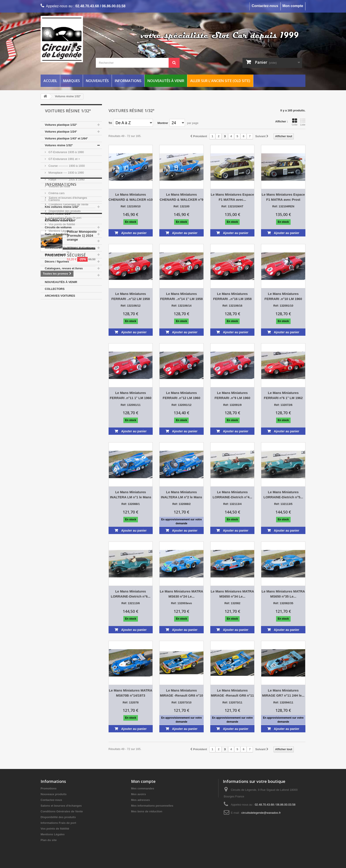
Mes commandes (143, 788)
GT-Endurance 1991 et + (64, 159)
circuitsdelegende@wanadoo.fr (261, 813)
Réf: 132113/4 (232, 504)
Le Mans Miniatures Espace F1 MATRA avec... (232, 197)
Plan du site (49, 840)
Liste (303, 122)
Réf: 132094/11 (283, 702)
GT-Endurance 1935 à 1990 (66, 152)
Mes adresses (140, 800)
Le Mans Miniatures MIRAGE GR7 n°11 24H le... (283, 693)
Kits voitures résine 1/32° (62, 207)
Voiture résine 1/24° (58, 214)
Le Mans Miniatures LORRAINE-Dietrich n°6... (131, 594)
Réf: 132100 (181, 206)
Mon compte (293, 6)
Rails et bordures (56, 234)
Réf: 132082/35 (283, 603)
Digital (49, 241)
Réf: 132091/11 (131, 405)
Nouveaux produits (54, 794)
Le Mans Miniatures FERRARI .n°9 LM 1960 (232, 395)
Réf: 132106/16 (232, 306)
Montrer (163, 123)
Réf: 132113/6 (131, 603)
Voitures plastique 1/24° (61, 132)
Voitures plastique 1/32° (61, 125)
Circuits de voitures (58, 227)
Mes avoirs (138, 794)
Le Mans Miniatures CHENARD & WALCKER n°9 (182, 197)
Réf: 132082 (232, 603)
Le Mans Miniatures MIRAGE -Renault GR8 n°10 (181, 693)
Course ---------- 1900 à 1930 (66, 166)
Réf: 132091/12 (181, 405)
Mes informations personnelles (152, 806)
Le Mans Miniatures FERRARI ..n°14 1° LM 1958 (181, 296)
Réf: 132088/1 (131, 504)
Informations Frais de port (65, 344)
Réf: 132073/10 (181, 702)
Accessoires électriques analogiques (70, 248)
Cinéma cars (56, 193)
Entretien (51, 275)
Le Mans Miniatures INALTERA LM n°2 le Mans (181, 495)
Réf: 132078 (131, 702)
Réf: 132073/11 (232, 702)
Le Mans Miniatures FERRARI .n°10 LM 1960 (283, 296)
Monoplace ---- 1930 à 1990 (66, 173)
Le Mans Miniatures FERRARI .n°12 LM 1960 (181, 395)
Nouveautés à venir (166, 81)
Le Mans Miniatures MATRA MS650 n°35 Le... (283, 594)
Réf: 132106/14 (181, 306)
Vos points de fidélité (61, 351)
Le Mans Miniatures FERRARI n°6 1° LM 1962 (283, 395)
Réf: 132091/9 (232, 405)
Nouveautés (97, 81)
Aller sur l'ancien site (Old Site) (220, 81)
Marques (71, 81)
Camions (54, 200)
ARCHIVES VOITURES (60, 296)
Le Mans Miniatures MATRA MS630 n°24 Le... (181, 594)
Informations (128, 81)
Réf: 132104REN (283, 206)
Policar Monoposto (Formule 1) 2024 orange (82, 390)
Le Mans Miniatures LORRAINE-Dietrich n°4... (232, 495)
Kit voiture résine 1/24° (60, 220)
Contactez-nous (265, 6)
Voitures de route (59, 186)
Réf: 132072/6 (283, 405)
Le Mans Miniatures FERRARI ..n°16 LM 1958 (232, 296)
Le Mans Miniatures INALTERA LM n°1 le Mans (131, 495)
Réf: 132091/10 (283, 306)
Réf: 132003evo (181, 603)
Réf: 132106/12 (131, 306)
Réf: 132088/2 (181, 504)
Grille (295, 122)
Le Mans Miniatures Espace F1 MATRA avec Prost (283, 197)
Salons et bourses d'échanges (67, 324)
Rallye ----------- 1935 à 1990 (66, 179)
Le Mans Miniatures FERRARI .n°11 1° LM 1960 (131, 395)
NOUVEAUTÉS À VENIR (61, 282)
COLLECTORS (55, 289)
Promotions (59, 374)
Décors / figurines (57, 262)
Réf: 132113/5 (283, 504)
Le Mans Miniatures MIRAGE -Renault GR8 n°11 (232, 693)
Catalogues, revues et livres (64, 268)
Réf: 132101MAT (232, 206)
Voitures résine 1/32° (59, 145)
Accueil (50, 81)
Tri (110, 123)
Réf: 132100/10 (131, 206)
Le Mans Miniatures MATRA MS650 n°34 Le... (232, 594)
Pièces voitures (55, 255)
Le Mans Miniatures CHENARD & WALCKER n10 (131, 197)
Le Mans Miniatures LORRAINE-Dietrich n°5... (283, 495)
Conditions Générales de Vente (68, 331)
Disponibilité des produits (64, 338)
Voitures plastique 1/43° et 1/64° (66, 138)
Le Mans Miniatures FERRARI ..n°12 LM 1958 (131, 296)
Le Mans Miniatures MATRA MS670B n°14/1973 (131, 693)
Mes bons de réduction (147, 811)
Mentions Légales (60, 357)
